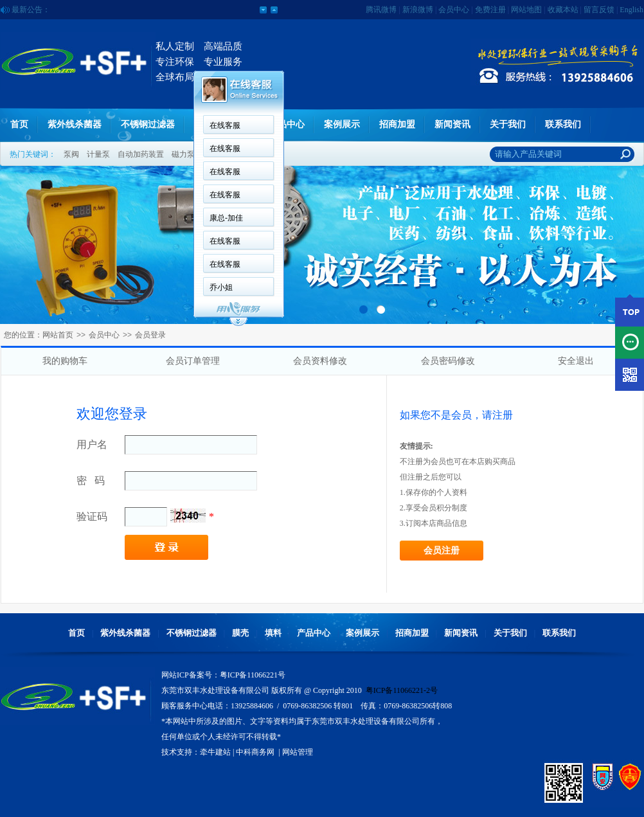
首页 (19, 124)
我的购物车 (65, 361)
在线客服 (225, 125)
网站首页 (58, 335)
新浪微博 (418, 10)
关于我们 (508, 124)
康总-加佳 (226, 218)
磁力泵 (183, 154)
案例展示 (342, 124)
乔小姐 (221, 287)
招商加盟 (397, 124)
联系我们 (563, 124)
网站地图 (526, 10)
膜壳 (240, 633)
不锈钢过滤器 (148, 124)
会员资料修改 (320, 361)
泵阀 (71, 154)
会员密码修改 (448, 361)
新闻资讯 (452, 124)
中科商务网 (255, 752)
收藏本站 (563, 10)
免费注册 (490, 10)
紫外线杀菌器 (75, 124)
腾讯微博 (381, 10)
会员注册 (442, 551)
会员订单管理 (193, 361)
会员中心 (454, 10)
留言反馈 (599, 10)
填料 (273, 633)
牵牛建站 (215, 752)
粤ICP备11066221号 (253, 675)
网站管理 (298, 752)
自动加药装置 (141, 154)
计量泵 (98, 154)
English (631, 10)
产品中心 (287, 124)
